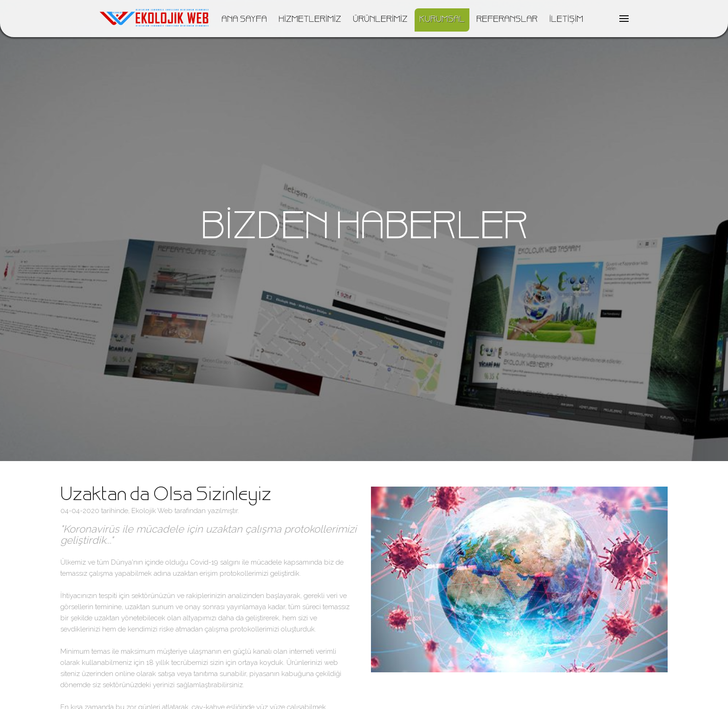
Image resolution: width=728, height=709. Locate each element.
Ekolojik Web (152, 511)
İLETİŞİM (566, 20)
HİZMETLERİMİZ (310, 20)
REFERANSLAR (507, 20)
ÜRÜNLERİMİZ (380, 20)
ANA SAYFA (244, 20)
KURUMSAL (442, 20)
